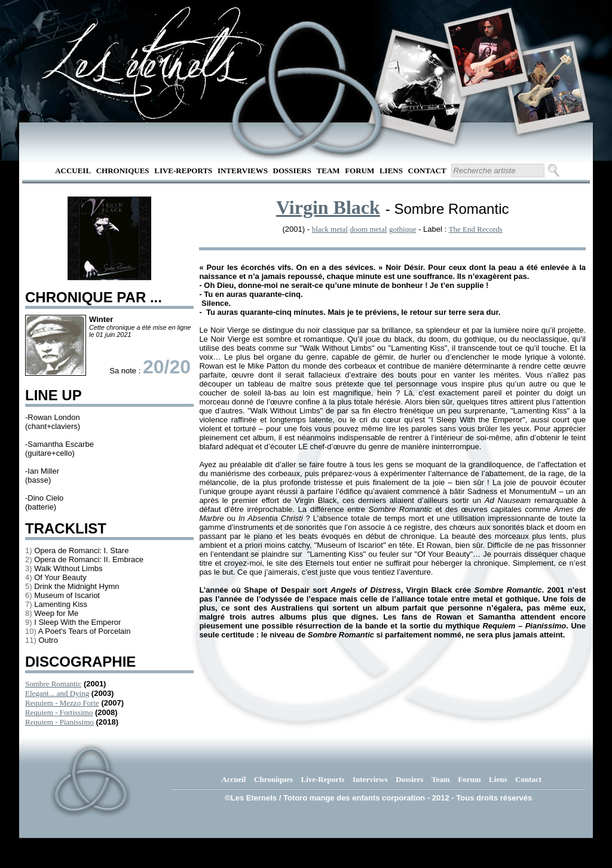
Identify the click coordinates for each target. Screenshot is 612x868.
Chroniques (123, 171)
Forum (359, 171)
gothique (403, 229)
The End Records (476, 229)
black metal (330, 229)
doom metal (369, 229)
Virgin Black (328, 207)
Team (328, 171)
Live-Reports (183, 171)
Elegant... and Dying (57, 693)
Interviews (243, 171)
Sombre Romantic (53, 684)
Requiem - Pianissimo (59, 722)
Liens (391, 171)
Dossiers (292, 171)
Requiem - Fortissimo (59, 712)
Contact (427, 171)
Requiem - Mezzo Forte (62, 703)
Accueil (73, 171)
